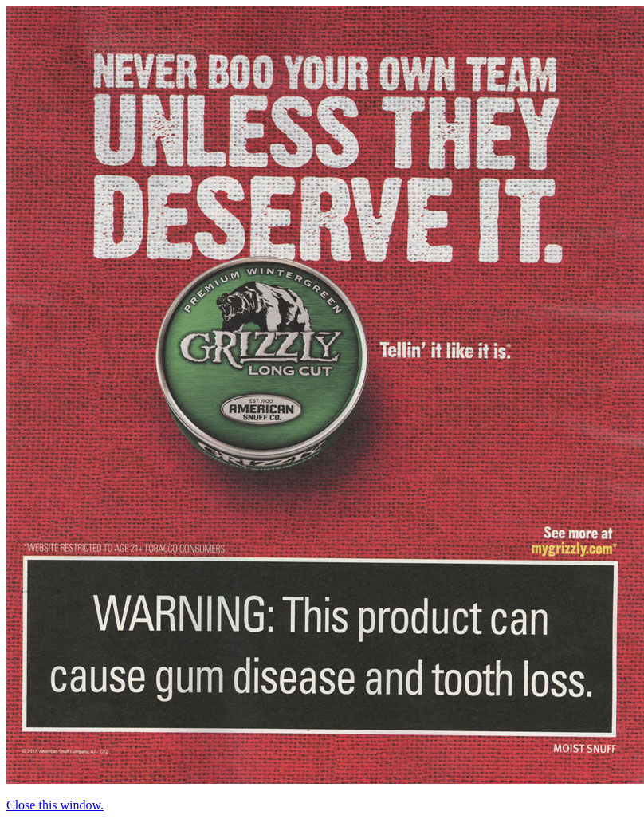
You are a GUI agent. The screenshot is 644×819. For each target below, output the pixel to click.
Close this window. (55, 805)
